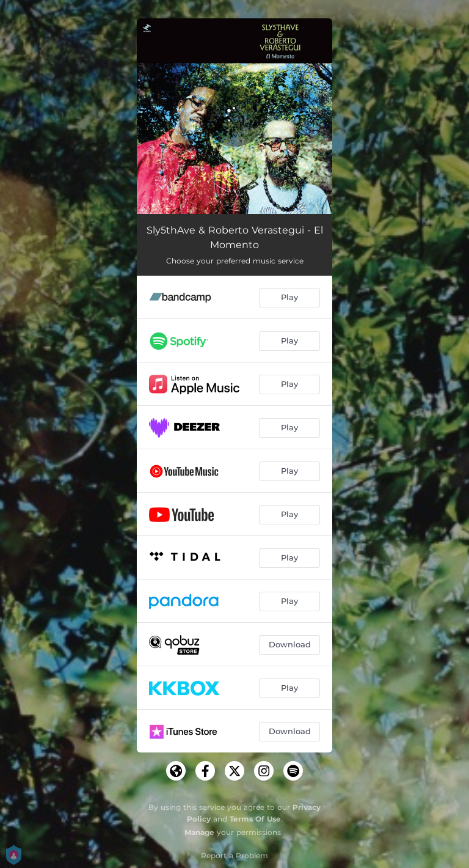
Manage (199, 832)
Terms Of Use (255, 819)
